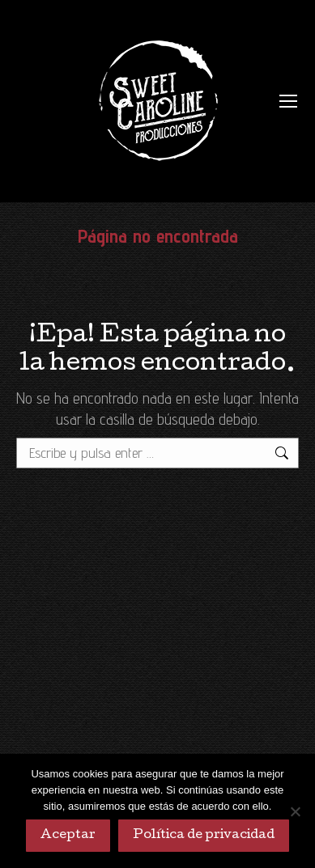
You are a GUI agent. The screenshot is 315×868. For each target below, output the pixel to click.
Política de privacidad (204, 836)
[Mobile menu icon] (288, 101)
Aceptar (68, 836)
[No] (295, 811)
